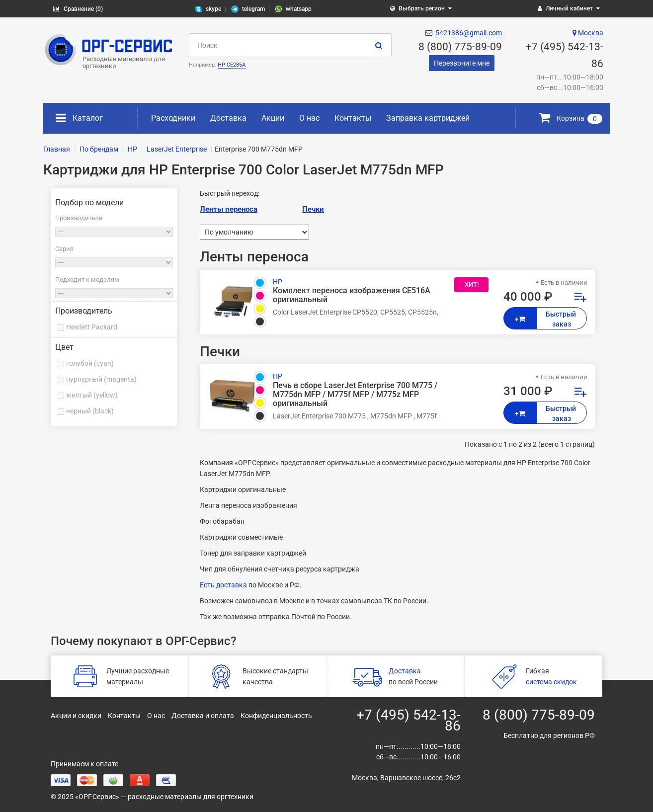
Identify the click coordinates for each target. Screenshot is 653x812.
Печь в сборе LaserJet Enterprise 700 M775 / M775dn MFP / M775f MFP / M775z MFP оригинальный (355, 395)
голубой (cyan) (90, 363)
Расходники (173, 118)
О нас (309, 118)
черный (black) (90, 411)
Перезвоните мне (462, 63)
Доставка (228, 118)
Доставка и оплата (203, 716)
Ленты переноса (229, 209)
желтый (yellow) (92, 395)
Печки (313, 209)
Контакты (353, 118)
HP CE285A (232, 65)
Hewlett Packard (92, 327)
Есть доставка (223, 585)
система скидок (551, 682)
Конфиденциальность (276, 716)
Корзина (571, 118)
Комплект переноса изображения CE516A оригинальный (352, 295)
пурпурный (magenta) (101, 379)
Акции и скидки (76, 716)
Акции (273, 118)
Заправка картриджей (428, 118)
